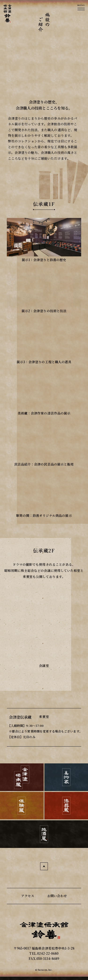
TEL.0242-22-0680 (44, 953)
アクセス (28, 896)
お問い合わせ (57, 896)
